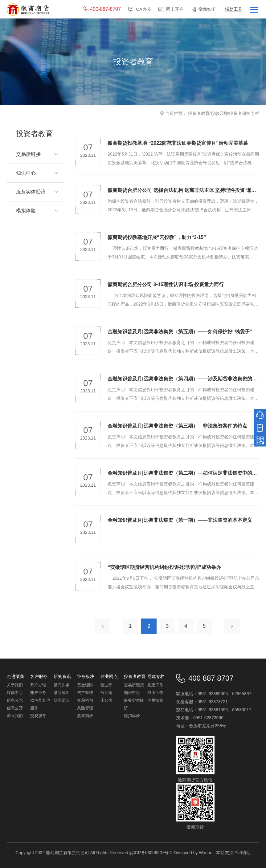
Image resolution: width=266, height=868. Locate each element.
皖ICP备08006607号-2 (151, 853)
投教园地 (219, 113)
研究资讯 (62, 676)
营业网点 (109, 676)
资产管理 (85, 693)
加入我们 (15, 716)
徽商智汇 (207, 9)
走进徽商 (15, 676)
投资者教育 (199, 113)
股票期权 (85, 716)
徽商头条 (62, 685)
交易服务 (38, 716)
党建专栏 (156, 676)
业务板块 (86, 676)
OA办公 (143, 9)
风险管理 (85, 708)
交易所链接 (134, 685)
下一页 (232, 626)
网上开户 (175, 9)
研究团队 (62, 700)
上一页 (103, 626)
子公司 (106, 700)
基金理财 (85, 685)
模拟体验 (132, 716)
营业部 (106, 685)
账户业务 (38, 693)
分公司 (106, 693)
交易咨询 (85, 700)
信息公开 (15, 708)
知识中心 (132, 693)
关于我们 (15, 685)
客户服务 (39, 676)
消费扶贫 (155, 700)
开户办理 (38, 685)
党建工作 (155, 685)
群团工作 (155, 693)
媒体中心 (15, 693)
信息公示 (15, 700)
